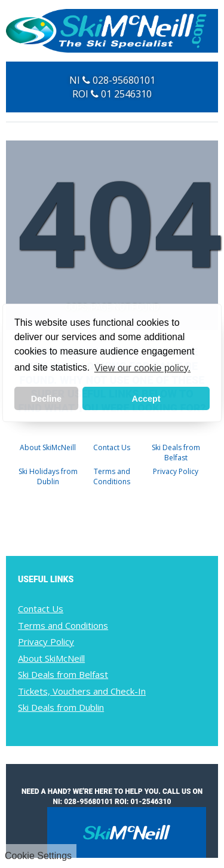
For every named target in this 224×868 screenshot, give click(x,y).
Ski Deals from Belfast (176, 453)
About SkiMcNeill (48, 447)
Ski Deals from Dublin (61, 707)
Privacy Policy (176, 471)
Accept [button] (146, 399)
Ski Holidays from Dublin (48, 476)
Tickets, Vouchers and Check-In (82, 691)
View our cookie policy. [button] (142, 368)
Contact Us (112, 447)
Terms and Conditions (112, 476)
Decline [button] (46, 399)
